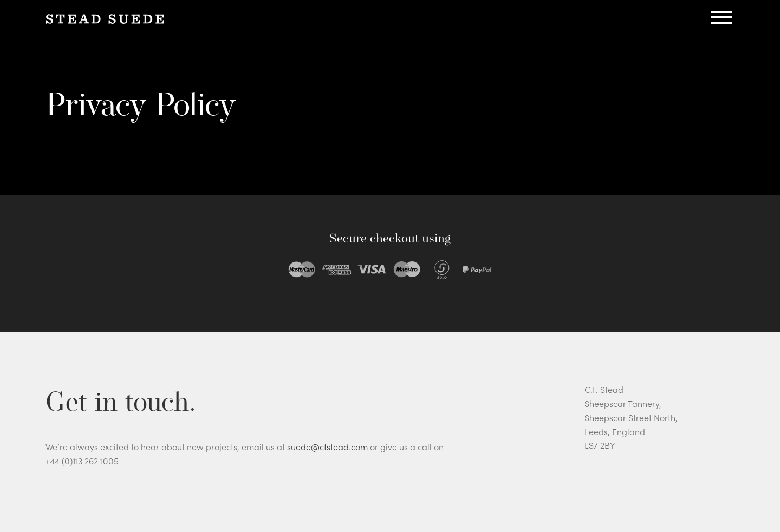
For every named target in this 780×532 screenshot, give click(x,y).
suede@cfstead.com (327, 447)
